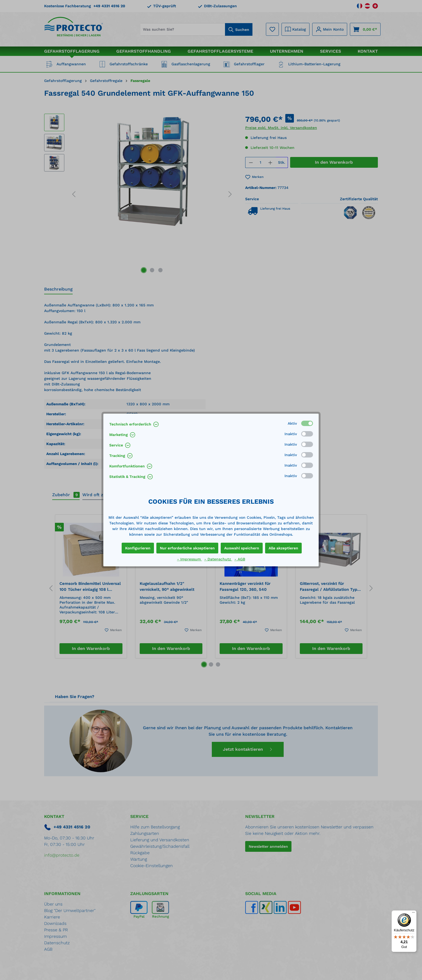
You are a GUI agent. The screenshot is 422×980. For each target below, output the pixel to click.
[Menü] (413, 914)
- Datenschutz (218, 559)
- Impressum (190, 559)
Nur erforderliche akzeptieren (187, 548)
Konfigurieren (138, 548)
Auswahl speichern (242, 548)
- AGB (240, 559)
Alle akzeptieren (283, 548)
